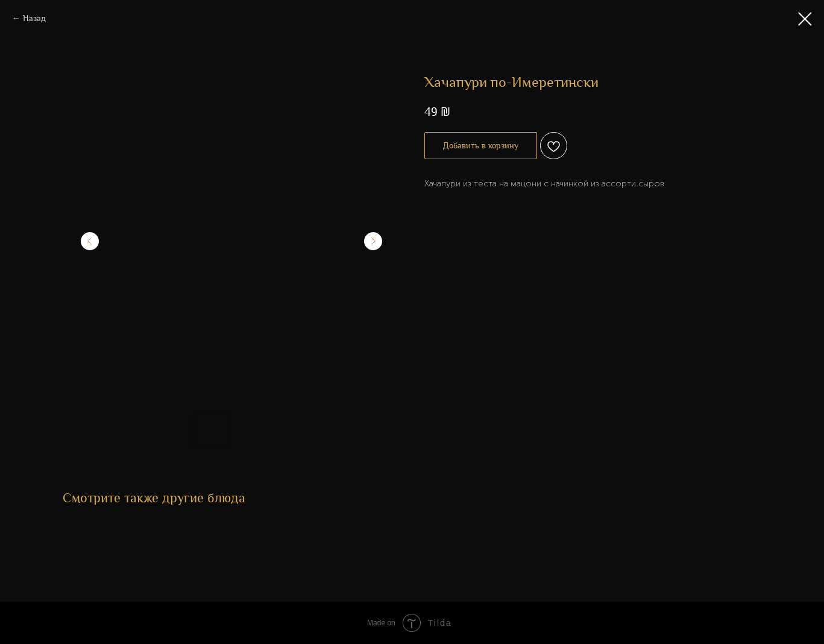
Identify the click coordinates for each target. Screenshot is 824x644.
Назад (34, 18)
